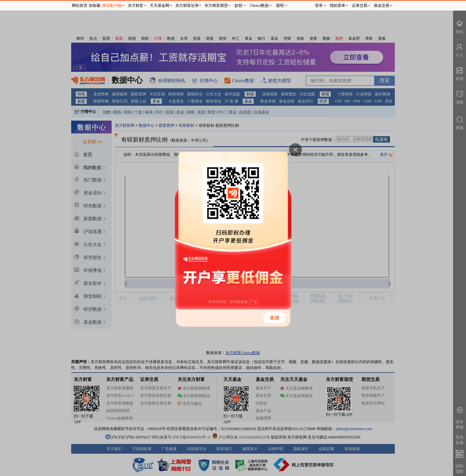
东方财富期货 (216, 5)
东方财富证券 (187, 5)
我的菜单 (338, 5)
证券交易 (360, 5)
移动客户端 (112, 5)
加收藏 (94, 5)
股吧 (280, 5)
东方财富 (136, 5)
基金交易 (382, 5)
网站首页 (80, 5)
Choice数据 (259, 5)
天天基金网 (160, 5)
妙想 (239, 5)
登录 (319, 5)
